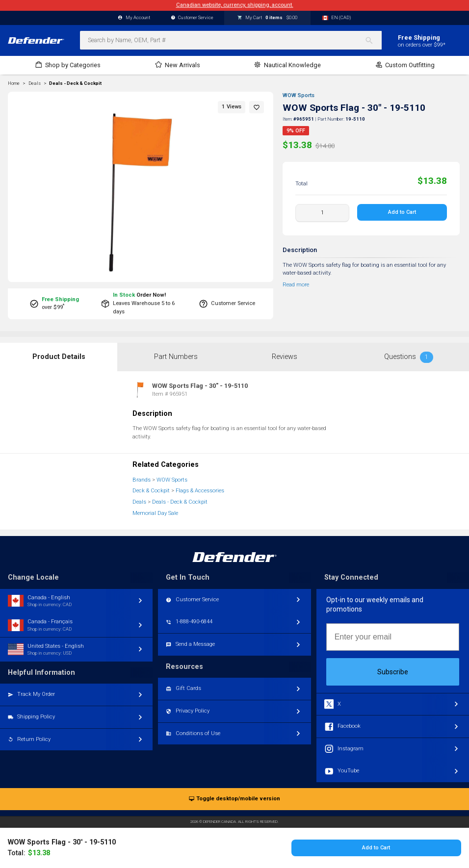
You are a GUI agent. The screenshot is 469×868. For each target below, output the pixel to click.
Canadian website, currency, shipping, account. (235, 5)
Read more (296, 285)
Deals (139, 502)
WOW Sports (299, 95)
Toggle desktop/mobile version (234, 799)
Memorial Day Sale (155, 513)
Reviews (285, 357)
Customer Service (192, 18)
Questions (409, 357)
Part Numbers (176, 357)
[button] (257, 107)
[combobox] (231, 40)
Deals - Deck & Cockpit (75, 83)
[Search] (373, 40)
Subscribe (393, 672)
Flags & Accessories (200, 491)
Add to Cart (402, 212)
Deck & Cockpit (151, 491)
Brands (142, 480)
